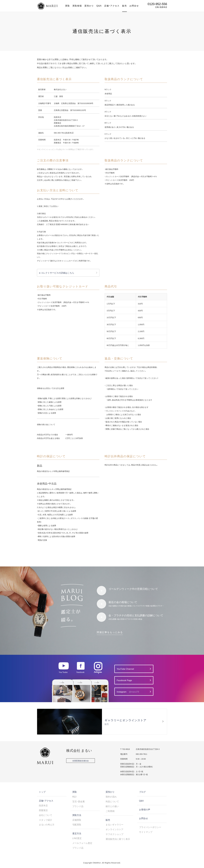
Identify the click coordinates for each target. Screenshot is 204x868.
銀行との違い (112, 806)
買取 (68, 6)
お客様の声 (145, 809)
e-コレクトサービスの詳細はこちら (57, 273)
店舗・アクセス (112, 6)
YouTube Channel (125, 669)
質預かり (89, 6)
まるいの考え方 (47, 824)
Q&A (99, 6)
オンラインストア (114, 829)
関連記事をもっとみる (110, 632)
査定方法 (77, 833)
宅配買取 (77, 824)
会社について (46, 815)
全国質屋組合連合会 (81, 761)
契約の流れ (111, 797)
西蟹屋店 (43, 810)
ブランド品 (78, 806)
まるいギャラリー (114, 824)
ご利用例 (110, 811)
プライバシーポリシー (150, 827)
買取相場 (77, 6)
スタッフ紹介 (46, 820)
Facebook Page (124, 680)
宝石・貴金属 (78, 801)
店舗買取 (77, 820)
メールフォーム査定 (82, 843)
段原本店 (43, 805)
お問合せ (134, 6)
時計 (75, 797)
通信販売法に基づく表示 (118, 839)
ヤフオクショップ (114, 834)
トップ (42, 792)
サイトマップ (146, 832)
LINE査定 (77, 838)
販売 (125, 6)
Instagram (128, 692)
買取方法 (77, 815)
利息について (112, 801)
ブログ (142, 792)
